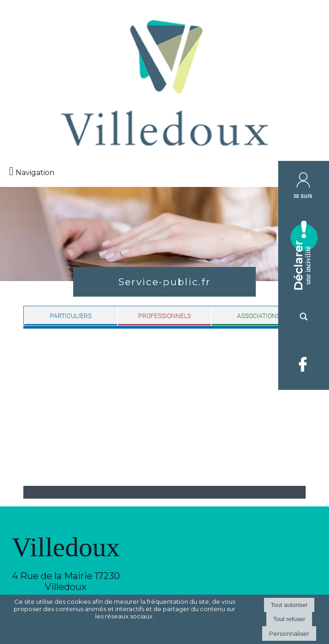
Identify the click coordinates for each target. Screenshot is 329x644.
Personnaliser (289, 633)
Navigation (35, 173)
